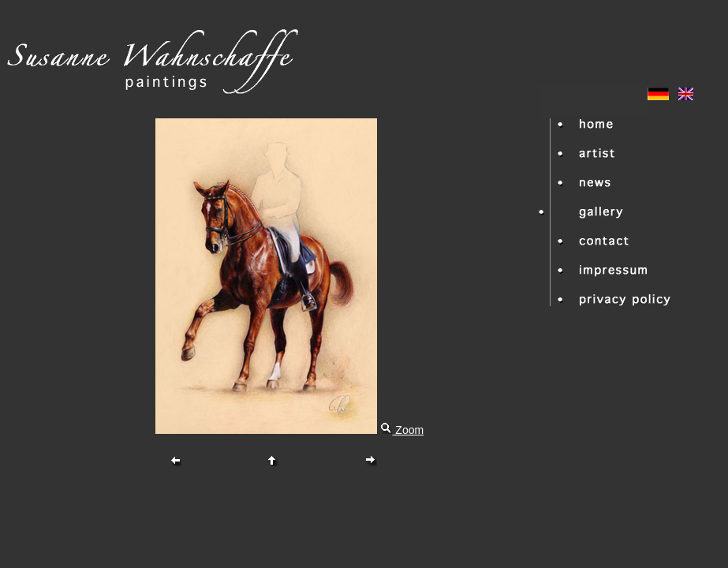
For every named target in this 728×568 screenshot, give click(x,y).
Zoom (401, 430)
